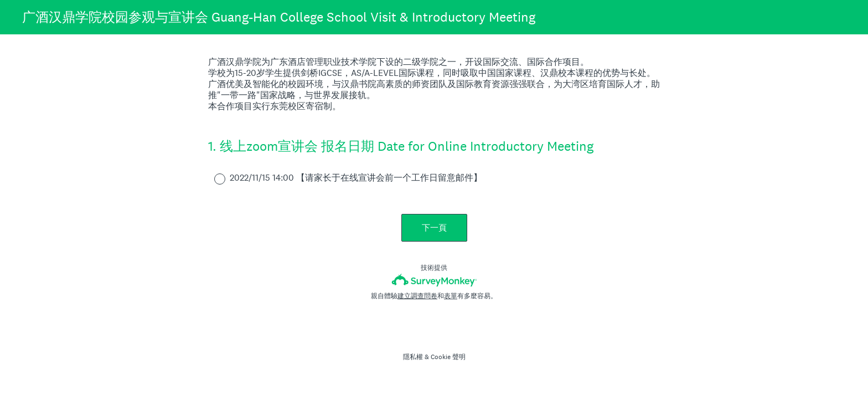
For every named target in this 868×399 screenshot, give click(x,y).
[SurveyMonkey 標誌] (434, 280)
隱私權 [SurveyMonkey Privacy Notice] (413, 357)
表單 (451, 296)
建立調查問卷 (417, 296)
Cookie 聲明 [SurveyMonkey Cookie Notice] (448, 357)
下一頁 (434, 227)
